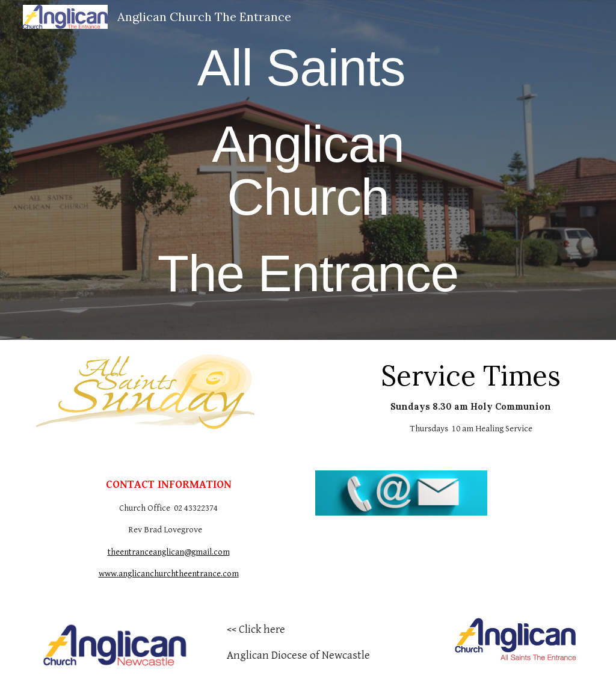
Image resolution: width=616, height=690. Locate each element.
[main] (308, 170)
